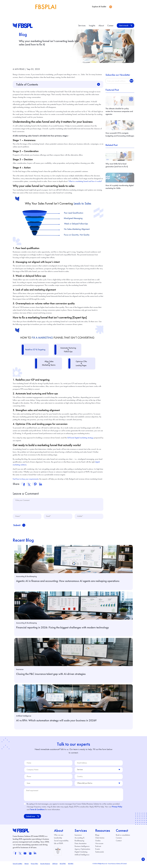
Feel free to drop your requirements (26, 479)
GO (131, 81)
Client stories (100, 840)
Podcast (98, 848)
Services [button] (82, 25)
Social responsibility (61, 843)
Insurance (78, 837)
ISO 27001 (63, 866)
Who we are (59, 837)
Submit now (32, 818)
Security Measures (45, 866)
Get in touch (126, 25)
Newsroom (99, 845)
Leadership (58, 840)
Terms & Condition (17, 866)
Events (97, 851)
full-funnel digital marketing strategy (80, 438)
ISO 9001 (71, 866)
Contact (119, 843)
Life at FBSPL (59, 845)
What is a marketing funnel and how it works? (85, 181)
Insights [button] (92, 25)
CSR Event (55, 866)
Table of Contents (27, 84)
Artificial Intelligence (82, 857)
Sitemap (27, 866)
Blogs (97, 837)
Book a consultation (123, 837)
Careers (119, 840)
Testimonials (100, 854)
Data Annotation (81, 845)
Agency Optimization (82, 851)
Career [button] (111, 25)
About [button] (101, 25)
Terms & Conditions (37, 811)
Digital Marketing (81, 854)
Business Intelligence (82, 848)
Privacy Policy (117, 809)
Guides (98, 843)
